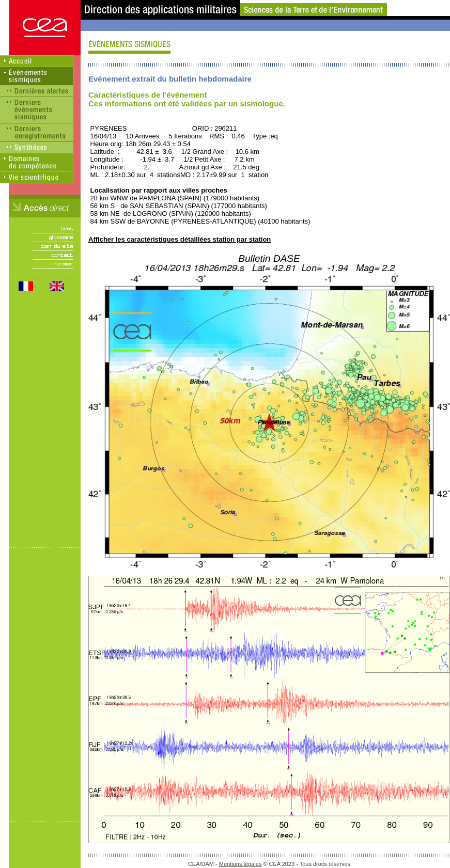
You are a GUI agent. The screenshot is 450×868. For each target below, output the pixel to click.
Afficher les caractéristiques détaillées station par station (180, 239)
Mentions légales (240, 864)
